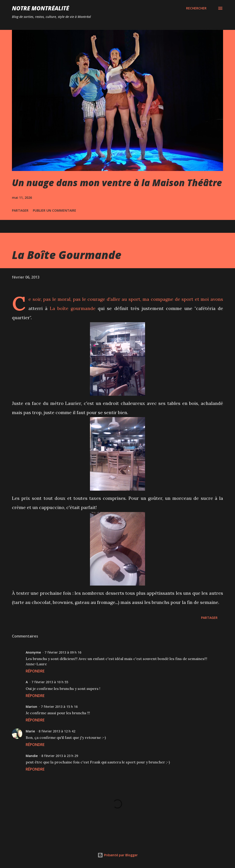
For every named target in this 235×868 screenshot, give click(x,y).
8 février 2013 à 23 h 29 (60, 756)
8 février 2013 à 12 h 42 (57, 731)
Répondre (35, 671)
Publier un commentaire (55, 210)
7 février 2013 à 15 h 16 (59, 707)
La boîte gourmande (73, 308)
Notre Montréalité (41, 8)
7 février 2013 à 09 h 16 (63, 652)
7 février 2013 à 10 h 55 (50, 682)
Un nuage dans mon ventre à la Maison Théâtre (117, 183)
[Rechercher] (196, 8)
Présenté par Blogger (118, 855)
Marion (31, 707)
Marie (30, 731)
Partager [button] (20, 210)
